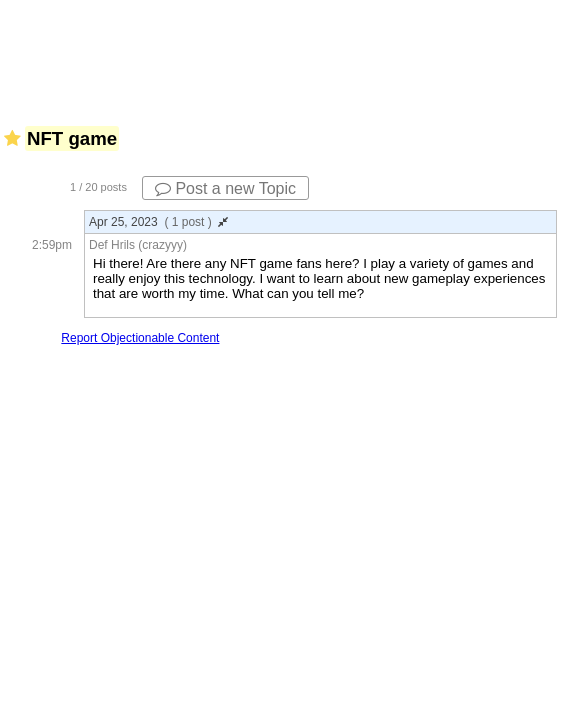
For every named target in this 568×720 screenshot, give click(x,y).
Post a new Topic (225, 188)
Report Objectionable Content (140, 338)
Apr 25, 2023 (158, 222)
